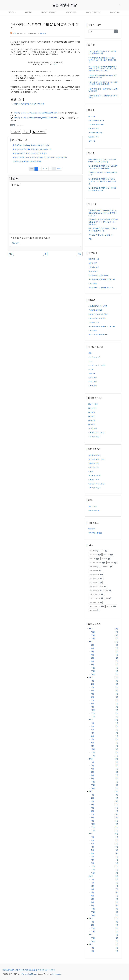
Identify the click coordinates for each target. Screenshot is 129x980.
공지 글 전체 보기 (95, 510)
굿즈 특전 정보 (94, 322)
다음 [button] (11, 254)
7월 (93, 658)
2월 (93, 684)
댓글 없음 (43, 33)
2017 (91, 642)
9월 (93, 664)
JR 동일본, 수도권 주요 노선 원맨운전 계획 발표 (30, 153)
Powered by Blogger (29, 974)
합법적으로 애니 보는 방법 (98, 314)
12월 (93, 638)
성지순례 (106, 558)
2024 (91, 918)
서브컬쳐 (28, 12)
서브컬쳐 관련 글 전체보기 (98, 334)
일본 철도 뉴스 (115, 12)
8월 (93, 661)
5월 (93, 651)
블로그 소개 (93, 506)
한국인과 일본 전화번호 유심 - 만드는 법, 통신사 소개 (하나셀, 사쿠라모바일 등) (102, 60)
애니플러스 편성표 (98, 562)
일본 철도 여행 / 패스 (49, 12)
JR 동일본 (92, 412)
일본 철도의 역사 (94, 455)
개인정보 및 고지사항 (10, 970)
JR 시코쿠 (92, 424)
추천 (90, 239)
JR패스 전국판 (93, 404)
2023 (91, 876)
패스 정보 (112, 606)
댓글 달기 (16, 243)
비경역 (91, 471)
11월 (93, 635)
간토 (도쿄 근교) (94, 357)
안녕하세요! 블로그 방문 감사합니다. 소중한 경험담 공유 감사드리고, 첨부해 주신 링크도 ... (103, 213)
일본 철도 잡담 (97, 590)
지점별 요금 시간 (97, 598)
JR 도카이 (92, 416)
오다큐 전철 (93, 428)
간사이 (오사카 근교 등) (97, 365)
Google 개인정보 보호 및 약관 (30, 970)
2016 (91, 629)
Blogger (45, 970)
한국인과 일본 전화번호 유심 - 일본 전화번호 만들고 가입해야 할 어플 (103, 83)
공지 (105, 550)
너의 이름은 (93, 283)
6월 (93, 655)
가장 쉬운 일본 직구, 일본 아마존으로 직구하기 (103, 97)
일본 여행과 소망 (64, 5)
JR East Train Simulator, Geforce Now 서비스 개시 (31, 145)
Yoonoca (92, 529)
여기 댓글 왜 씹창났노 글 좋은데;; (100, 235)
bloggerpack (56, 974)
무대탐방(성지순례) (93, 12)
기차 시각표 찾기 (94, 437)
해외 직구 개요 (94, 259)
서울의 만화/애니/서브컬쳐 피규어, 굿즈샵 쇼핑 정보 (103, 90)
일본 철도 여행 (97, 578)
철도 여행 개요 (94, 467)
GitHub (52, 970)
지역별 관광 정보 (97, 594)
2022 (91, 834)
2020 (91, 759)
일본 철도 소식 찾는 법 (97, 433)
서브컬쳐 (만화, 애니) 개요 (98, 306)
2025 (91, 935)
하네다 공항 (93, 381)
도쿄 (90, 353)
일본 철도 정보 (71, 12)
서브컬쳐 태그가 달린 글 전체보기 (101, 287)
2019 (91, 720)
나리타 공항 (93, 377)
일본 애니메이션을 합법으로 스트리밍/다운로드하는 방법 (102, 76)
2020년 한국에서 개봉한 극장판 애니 (102, 279)
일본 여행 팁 (107, 566)
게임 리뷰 (95, 550)
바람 (15, 33)
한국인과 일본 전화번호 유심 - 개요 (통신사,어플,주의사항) (102, 52)
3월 (93, 645)
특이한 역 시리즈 (94, 475)
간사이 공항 (93, 386)
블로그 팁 (92, 141)
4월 (93, 648)
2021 (91, 791)
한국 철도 (95, 610)
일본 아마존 (93, 263)
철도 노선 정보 (96, 602)
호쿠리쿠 (92, 373)
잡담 (108, 590)
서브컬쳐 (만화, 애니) (96, 120)
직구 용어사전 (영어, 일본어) (99, 275)
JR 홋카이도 (93, 408)
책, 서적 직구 (93, 271)
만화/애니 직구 (94, 267)
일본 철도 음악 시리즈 (99, 586)
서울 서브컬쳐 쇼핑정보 (97, 318)
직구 (109, 598)
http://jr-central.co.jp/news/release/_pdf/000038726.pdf (36, 118)
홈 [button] (45, 254)
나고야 (91, 369)
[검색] (101, 31)
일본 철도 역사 (96, 582)
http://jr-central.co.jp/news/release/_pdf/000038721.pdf (36, 113)
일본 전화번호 (96, 570)
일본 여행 (95, 566)
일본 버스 (112, 562)
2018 (91, 677)
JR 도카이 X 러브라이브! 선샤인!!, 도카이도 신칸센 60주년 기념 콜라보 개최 (40, 157)
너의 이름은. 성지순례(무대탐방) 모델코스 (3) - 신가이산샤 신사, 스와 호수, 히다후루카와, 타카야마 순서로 (103, 69)
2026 (91, 944)
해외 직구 (12, 12)
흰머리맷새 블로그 (95, 533)
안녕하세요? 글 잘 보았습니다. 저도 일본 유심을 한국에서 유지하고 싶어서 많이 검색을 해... (103, 222)
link (55, 64)
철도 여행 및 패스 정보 (97, 459)
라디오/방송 (96, 554)
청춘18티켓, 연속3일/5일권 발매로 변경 (27, 161)
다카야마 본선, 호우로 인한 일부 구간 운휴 (29, 104)
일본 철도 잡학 (94, 463)
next (59, 169)
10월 (93, 632)
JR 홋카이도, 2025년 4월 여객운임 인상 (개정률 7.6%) (32, 149)
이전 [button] (80, 254)
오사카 (91, 361)
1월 (93, 681)
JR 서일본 (92, 420)
